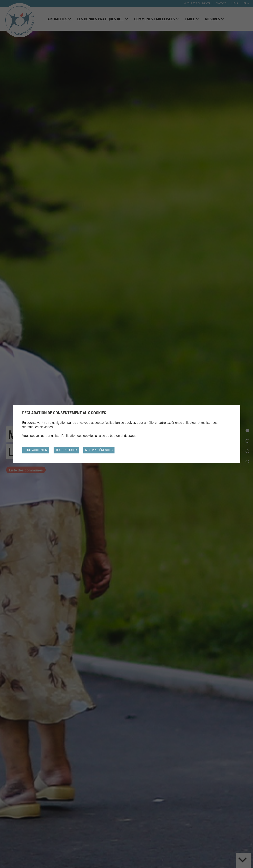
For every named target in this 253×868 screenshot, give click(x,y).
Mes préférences (99, 450)
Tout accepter (36, 450)
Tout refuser (66, 450)
